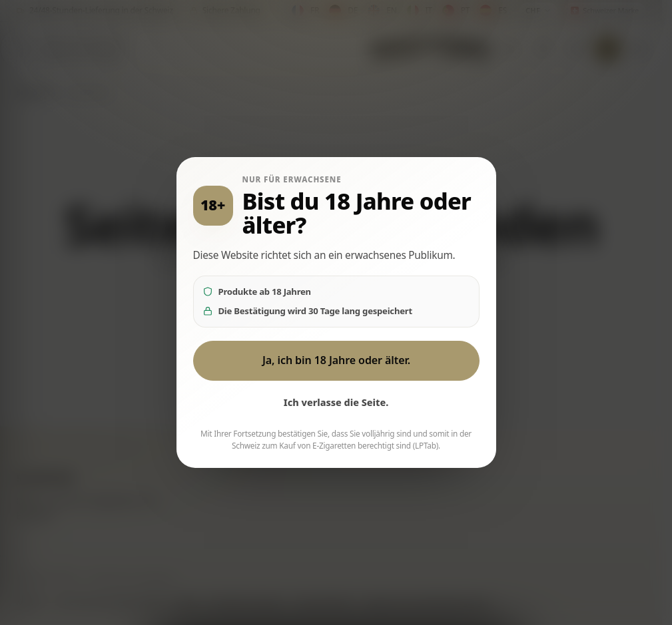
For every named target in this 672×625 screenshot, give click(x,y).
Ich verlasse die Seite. (336, 402)
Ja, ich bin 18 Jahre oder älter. (336, 360)
